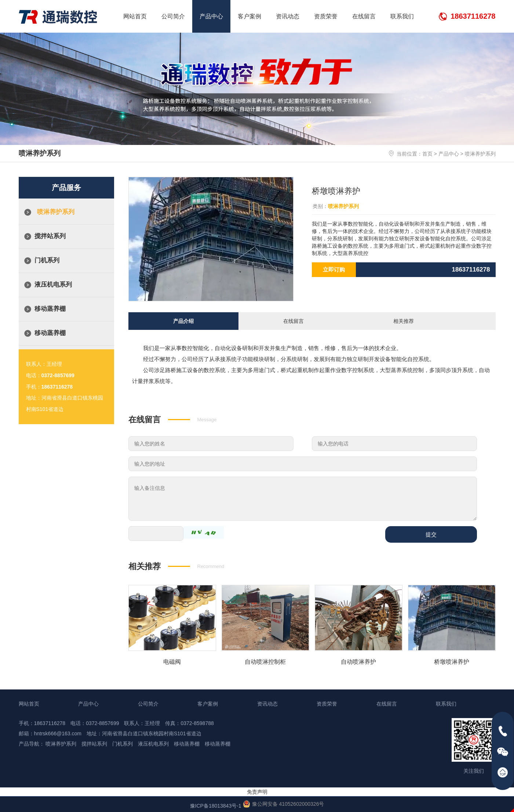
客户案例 (249, 16)
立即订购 (334, 270)
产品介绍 (183, 321)
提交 (431, 533)
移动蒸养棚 (50, 309)
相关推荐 (404, 321)
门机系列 (47, 260)
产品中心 (211, 16)
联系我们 (402, 16)
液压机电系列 (53, 285)
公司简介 (173, 16)
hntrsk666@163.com (58, 732)
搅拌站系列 (50, 236)
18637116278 (473, 16)
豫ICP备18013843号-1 (216, 805)
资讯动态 (288, 16)
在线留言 (364, 16)
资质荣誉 (326, 16)
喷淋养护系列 (480, 154)
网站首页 (135, 16)
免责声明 (257, 791)
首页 (427, 154)
